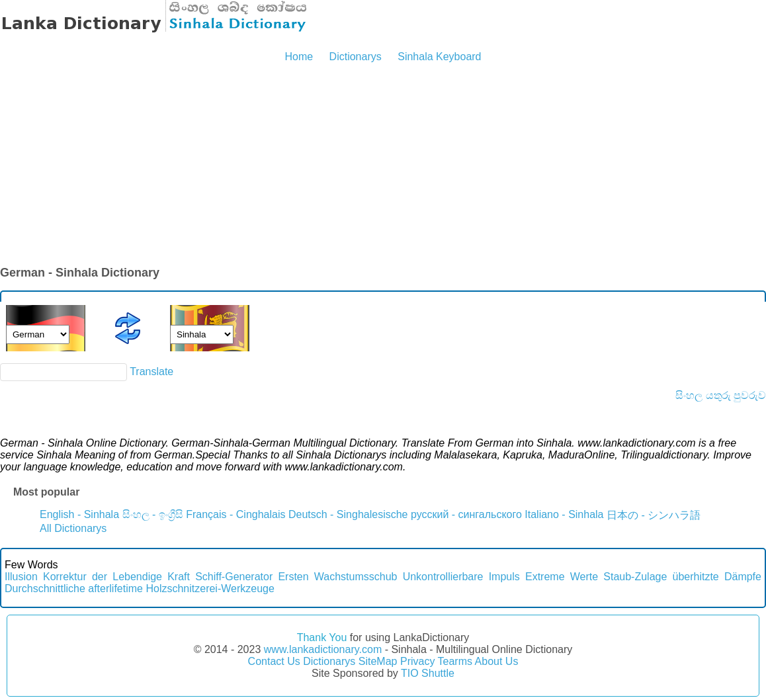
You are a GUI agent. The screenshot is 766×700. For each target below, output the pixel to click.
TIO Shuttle (428, 673)
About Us (497, 661)
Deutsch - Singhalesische (348, 514)
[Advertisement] (383, 165)
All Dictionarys (73, 528)
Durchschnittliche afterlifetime (74, 589)
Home (299, 57)
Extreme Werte (562, 577)
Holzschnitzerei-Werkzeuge (210, 589)
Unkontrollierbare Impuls (461, 577)
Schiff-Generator (234, 577)
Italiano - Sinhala (564, 514)
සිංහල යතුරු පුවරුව (721, 395)
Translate (151, 372)
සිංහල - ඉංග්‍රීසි (153, 514)
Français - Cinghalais (235, 514)
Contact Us (274, 661)
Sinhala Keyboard (439, 57)
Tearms (455, 661)
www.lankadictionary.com (323, 649)
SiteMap (378, 661)
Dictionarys (356, 57)
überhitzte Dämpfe (717, 577)
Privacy (417, 661)
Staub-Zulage (635, 577)
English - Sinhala (79, 514)
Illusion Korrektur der (56, 577)
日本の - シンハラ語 (654, 515)
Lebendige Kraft (151, 577)
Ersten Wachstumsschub (337, 577)
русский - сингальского (466, 514)
